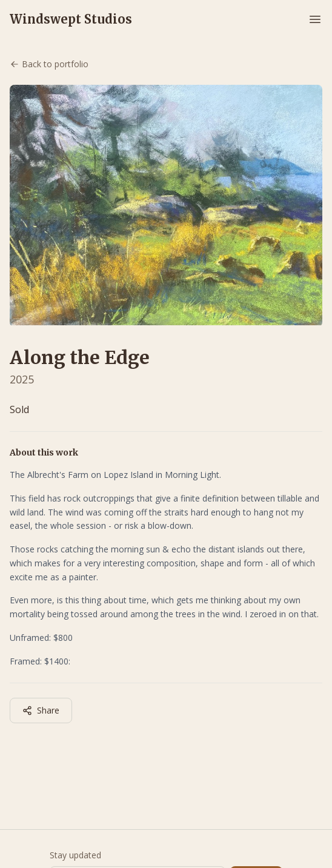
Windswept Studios (71, 19)
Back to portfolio (49, 64)
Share (41, 710)
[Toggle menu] (315, 19)
